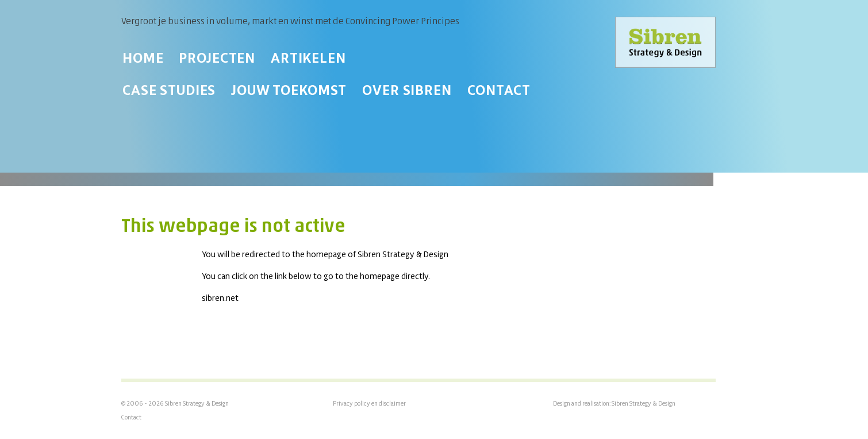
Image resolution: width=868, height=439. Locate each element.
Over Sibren (407, 89)
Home (143, 57)
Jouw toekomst (289, 89)
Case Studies (169, 89)
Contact (499, 89)
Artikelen (308, 57)
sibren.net (220, 297)
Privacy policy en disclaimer (369, 403)
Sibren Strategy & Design (644, 403)
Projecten (217, 57)
